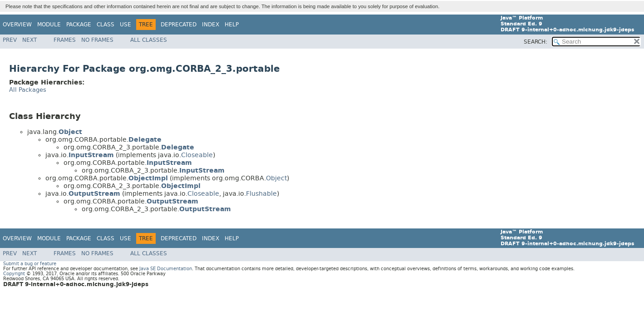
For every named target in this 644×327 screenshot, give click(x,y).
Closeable (197, 155)
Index (211, 25)
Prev (10, 40)
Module (49, 25)
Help (232, 25)
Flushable (261, 194)
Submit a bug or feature (30, 264)
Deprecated (179, 25)
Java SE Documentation (166, 269)
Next (29, 40)
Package (79, 25)
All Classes (149, 40)
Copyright (14, 274)
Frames (65, 40)
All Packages (28, 90)
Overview (17, 25)
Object (276, 178)
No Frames (97, 40)
